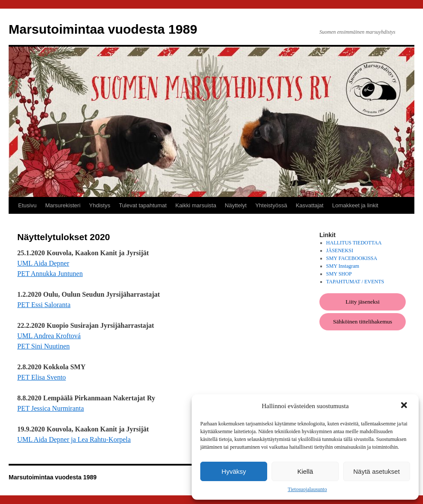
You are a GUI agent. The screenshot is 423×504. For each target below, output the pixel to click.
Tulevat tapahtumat (143, 205)
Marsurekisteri (63, 205)
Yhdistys (99, 205)
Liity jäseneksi (362, 302)
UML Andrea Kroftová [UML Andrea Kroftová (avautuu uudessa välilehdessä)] (49, 336)
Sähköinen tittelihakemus (363, 322)
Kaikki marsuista (196, 205)
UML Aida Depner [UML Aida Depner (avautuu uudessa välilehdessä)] (43, 263)
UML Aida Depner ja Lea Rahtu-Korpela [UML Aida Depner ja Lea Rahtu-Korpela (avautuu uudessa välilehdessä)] (74, 439)
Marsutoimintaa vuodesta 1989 (103, 29)
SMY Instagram (343, 266)
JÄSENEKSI (340, 250)
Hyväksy (234, 471)
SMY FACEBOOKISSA (352, 258)
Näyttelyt (236, 205)
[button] (405, 406)
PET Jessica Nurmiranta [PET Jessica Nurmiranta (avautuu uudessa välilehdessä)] (51, 408)
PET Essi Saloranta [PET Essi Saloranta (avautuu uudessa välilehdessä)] (44, 305)
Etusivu (27, 205)
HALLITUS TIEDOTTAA (354, 243)
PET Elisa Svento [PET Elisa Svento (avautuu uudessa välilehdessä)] (42, 377)
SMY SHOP (339, 274)
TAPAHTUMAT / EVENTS (355, 282)
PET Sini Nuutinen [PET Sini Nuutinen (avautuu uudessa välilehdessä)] (44, 346)
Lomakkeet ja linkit (355, 205)
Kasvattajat (309, 205)
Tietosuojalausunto (308, 489)
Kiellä (305, 471)
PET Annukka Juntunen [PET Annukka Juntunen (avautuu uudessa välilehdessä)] (50, 274)
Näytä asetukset (377, 471)
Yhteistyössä (271, 205)
